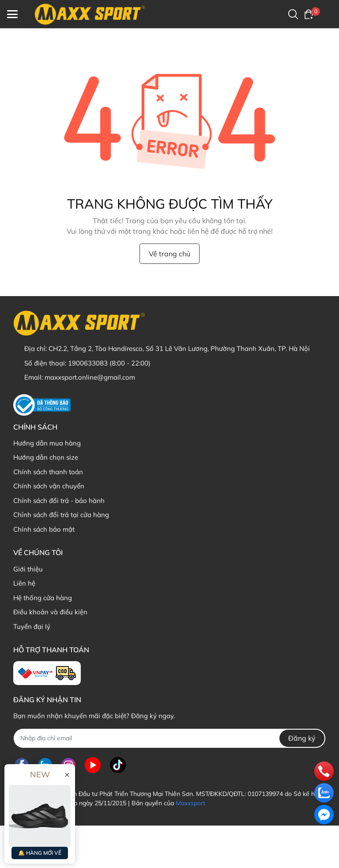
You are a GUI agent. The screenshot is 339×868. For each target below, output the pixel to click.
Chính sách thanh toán (48, 472)
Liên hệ (24, 583)
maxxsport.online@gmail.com (90, 377)
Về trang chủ (169, 254)
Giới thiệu (28, 569)
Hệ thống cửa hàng (43, 598)
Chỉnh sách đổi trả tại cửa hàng (61, 515)
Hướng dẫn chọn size (46, 457)
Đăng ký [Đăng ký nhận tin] (302, 738)
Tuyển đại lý (32, 626)
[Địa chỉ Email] (169, 738)
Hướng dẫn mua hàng (47, 443)
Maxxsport (190, 803)
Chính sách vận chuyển (49, 486)
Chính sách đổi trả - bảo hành (59, 501)
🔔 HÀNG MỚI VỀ (40, 853)
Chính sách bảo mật (44, 529)
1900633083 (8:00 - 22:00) (109, 363)
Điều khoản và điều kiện (50, 612)
